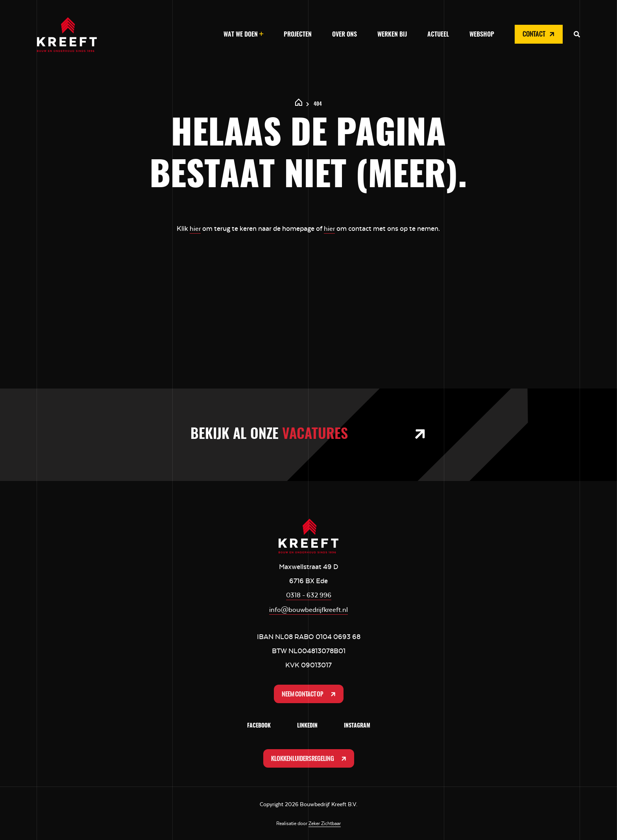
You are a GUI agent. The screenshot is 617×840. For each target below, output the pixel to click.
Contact (539, 34)
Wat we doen (241, 35)
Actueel (438, 35)
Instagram (357, 725)
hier (195, 228)
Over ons (345, 35)
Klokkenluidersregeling (309, 758)
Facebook (259, 725)
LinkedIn (307, 725)
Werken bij (392, 35)
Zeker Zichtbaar (325, 823)
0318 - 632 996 (308, 595)
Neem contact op (309, 693)
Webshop (482, 35)
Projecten (298, 35)
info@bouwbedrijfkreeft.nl (308, 609)
